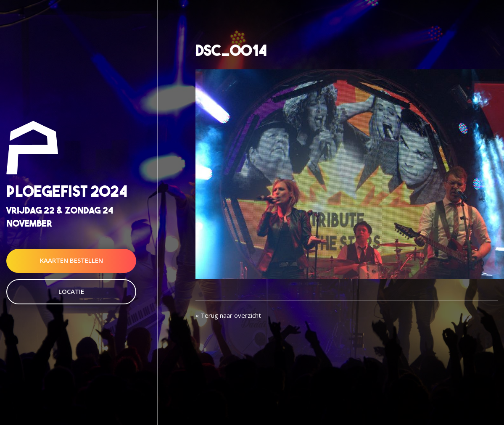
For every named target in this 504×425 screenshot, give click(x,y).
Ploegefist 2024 (67, 191)
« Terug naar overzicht (228, 315)
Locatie (71, 291)
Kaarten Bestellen (71, 261)
